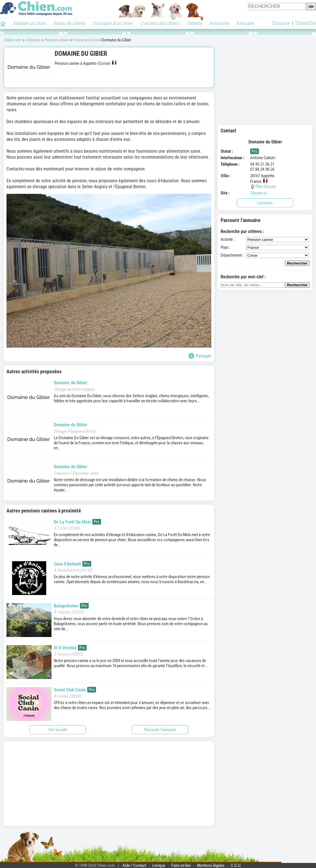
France (79, 40)
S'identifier (306, 23)
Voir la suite (58, 730)
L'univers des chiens (160, 23)
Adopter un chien (30, 23)
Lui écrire (265, 203)
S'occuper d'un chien (113, 23)
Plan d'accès (266, 187)
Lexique (159, 865)
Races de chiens (70, 23)
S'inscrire (281, 23)
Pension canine (57, 40)
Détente (195, 23)
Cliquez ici (259, 193)
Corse (93, 40)
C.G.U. (236, 865)
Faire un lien (181, 865)
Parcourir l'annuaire (160, 730)
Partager (200, 356)
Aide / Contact (134, 865)
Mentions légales (211, 865)
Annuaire (245, 23)
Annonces (219, 23)
